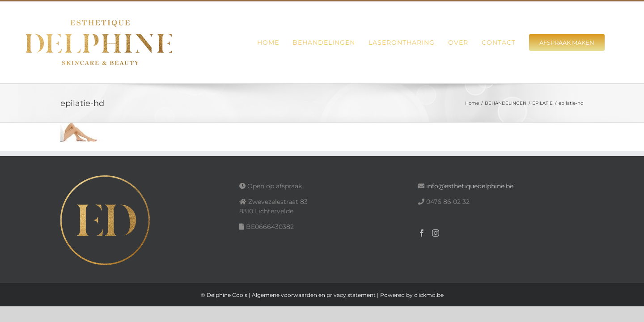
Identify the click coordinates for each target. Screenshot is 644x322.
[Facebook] (422, 233)
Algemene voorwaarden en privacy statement (314, 295)
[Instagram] (436, 233)
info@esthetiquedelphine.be (470, 186)
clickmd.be (429, 295)
